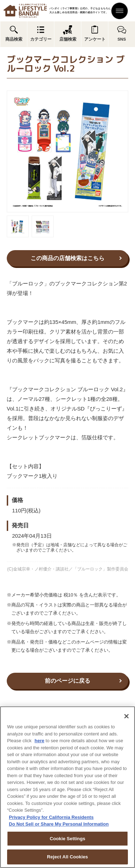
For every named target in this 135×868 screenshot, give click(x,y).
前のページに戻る (67, 681)
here (39, 741)
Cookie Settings (67, 839)
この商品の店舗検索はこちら (67, 258)
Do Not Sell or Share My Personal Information (59, 824)
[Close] (126, 716)
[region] (67, 787)
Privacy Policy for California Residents (51, 817)
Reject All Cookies (67, 857)
